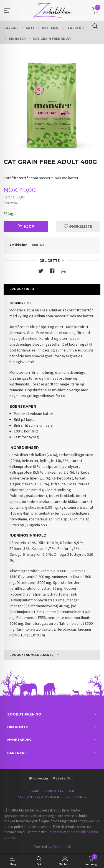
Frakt (35, 791)
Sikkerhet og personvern (40, 797)
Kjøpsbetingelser (59, 791)
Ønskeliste (78, 226)
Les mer (53, 832)
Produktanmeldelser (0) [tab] (32, 655)
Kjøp (26, 226)
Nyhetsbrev (76, 797)
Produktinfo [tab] (22, 289)
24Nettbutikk (61, 847)
